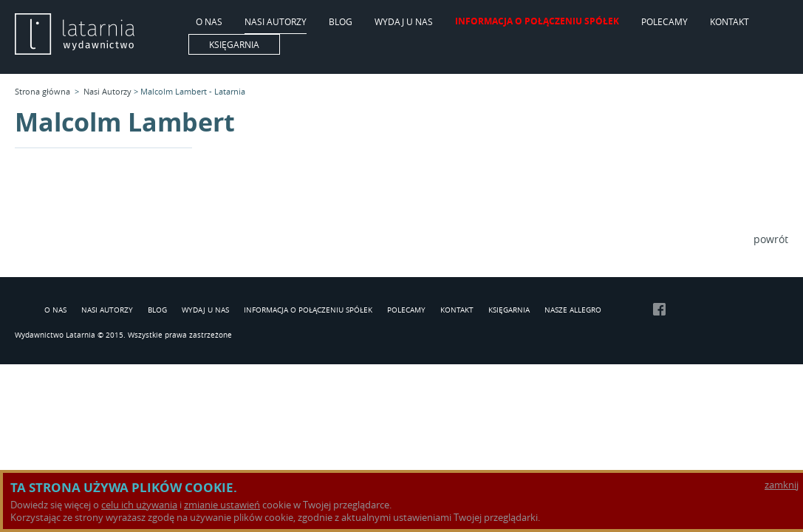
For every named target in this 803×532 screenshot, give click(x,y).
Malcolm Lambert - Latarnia (193, 91)
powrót (771, 239)
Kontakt (729, 22)
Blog (341, 22)
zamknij (782, 485)
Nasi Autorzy (276, 22)
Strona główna (42, 91)
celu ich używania (139, 505)
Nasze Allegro (573, 311)
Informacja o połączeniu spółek (537, 22)
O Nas (209, 22)
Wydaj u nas (404, 22)
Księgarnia (234, 44)
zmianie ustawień (222, 505)
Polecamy (664, 22)
